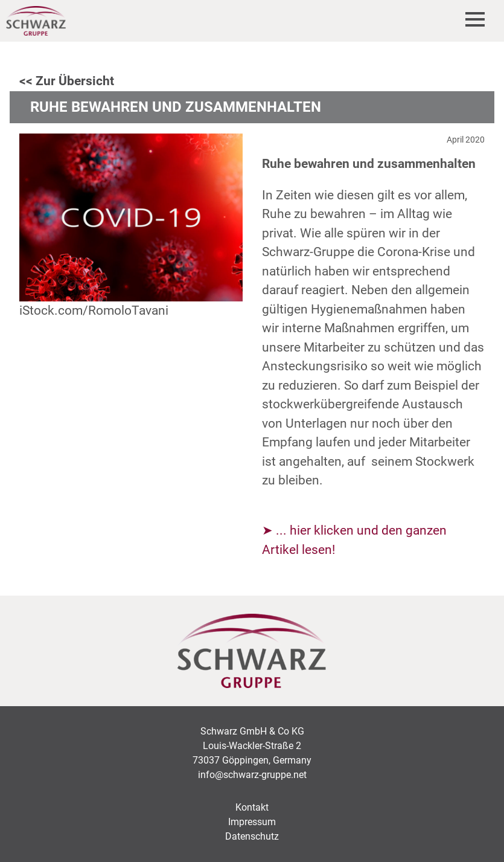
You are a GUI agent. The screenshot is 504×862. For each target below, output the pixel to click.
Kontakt (252, 807)
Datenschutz (252, 836)
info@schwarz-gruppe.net (252, 775)
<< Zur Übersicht (67, 81)
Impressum (252, 822)
